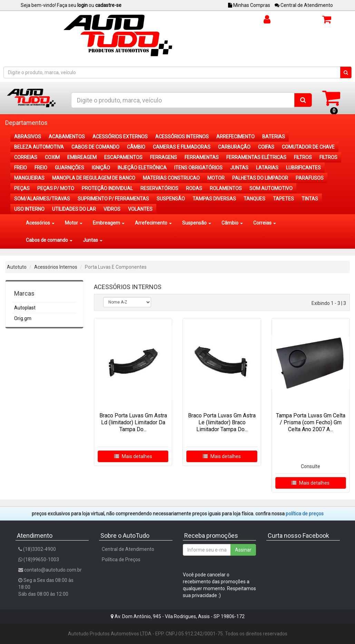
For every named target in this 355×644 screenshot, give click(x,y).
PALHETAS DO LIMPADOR (260, 178)
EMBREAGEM (82, 157)
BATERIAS (274, 137)
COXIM (52, 157)
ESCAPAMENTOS (123, 157)
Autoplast (25, 308)
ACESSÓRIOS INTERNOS (182, 137)
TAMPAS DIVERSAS (214, 199)
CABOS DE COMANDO (95, 147)
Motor (74, 223)
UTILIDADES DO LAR (74, 209)
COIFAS (266, 147)
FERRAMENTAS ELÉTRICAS (256, 157)
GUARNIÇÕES (70, 168)
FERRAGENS (164, 157)
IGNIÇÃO (101, 168)
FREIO (21, 168)
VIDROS (112, 209)
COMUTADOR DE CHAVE (308, 147)
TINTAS (310, 199)
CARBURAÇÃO (234, 147)
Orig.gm (23, 318)
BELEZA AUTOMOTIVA (39, 147)
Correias (265, 223)
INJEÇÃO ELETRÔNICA (142, 168)
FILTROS (303, 157)
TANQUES (254, 199)
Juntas (93, 240)
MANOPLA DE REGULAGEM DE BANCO (94, 178)
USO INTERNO (29, 209)
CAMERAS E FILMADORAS (182, 147)
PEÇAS (22, 188)
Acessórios (40, 223)
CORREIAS (26, 157)
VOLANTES (140, 209)
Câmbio (232, 223)
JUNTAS (239, 168)
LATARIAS (267, 168)
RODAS (194, 188)
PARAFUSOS (310, 178)
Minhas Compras (249, 5)
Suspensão (197, 223)
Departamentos (26, 123)
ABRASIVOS (28, 137)
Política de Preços (121, 559)
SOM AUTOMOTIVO (271, 188)
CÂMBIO (136, 147)
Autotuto (17, 267)
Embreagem (109, 223)
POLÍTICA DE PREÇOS (305, 514)
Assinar (243, 550)
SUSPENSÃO (171, 199)
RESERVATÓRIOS (159, 188)
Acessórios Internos (56, 267)
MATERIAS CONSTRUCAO (171, 178)
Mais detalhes (133, 456)
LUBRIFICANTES (303, 168)
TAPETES (283, 199)
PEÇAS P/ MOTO (56, 188)
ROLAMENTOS (226, 188)
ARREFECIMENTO (235, 137)
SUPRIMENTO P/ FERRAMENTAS (113, 199)
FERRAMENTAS (202, 157)
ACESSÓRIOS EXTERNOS (120, 137)
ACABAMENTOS (67, 137)
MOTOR (216, 178)
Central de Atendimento (304, 5)
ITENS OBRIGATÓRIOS (198, 168)
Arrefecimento (153, 223)
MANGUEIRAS (29, 178)
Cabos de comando (49, 240)
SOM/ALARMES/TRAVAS (42, 199)
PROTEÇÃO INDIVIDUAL (107, 188)
